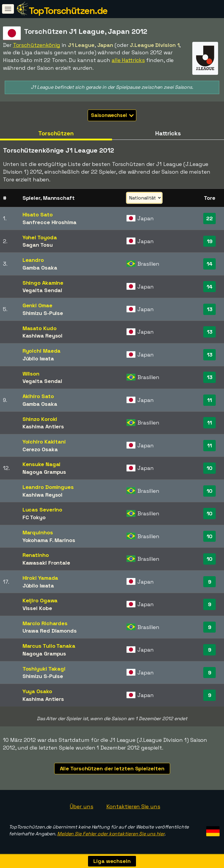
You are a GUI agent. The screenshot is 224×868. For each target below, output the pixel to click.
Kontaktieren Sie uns (133, 806)
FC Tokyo (34, 517)
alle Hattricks (128, 60)
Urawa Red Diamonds (50, 631)
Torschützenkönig (37, 45)
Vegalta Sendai (43, 290)
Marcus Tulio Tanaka (49, 646)
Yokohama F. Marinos (49, 540)
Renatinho (36, 555)
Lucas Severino (43, 510)
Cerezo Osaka (40, 449)
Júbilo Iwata (38, 358)
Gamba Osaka (40, 268)
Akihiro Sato (38, 396)
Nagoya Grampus (44, 472)
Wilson (31, 374)
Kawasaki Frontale (46, 563)
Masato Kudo (40, 328)
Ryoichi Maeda (42, 351)
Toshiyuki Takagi (44, 669)
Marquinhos (38, 532)
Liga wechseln (112, 861)
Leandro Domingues (48, 487)
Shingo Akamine (43, 283)
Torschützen (56, 133)
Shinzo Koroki (40, 419)
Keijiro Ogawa (40, 600)
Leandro (33, 260)
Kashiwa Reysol (43, 336)
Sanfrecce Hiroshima (49, 222)
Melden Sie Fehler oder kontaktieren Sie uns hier (111, 834)
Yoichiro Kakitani (44, 442)
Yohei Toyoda (40, 237)
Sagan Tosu (38, 245)
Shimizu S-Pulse (43, 313)
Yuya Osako (37, 691)
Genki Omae (37, 305)
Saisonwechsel (112, 115)
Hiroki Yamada (40, 578)
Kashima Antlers (43, 426)
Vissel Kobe (37, 608)
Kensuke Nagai (42, 464)
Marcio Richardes (45, 623)
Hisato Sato (38, 214)
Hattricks (168, 133)
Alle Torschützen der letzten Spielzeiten (112, 768)
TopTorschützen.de (68, 11)
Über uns (81, 806)
